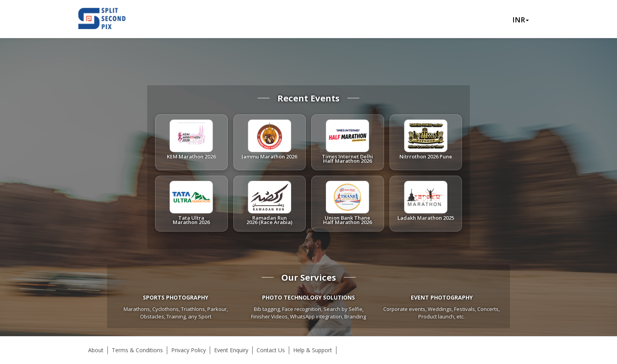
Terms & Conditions (137, 350)
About (96, 350)
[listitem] (191, 142)
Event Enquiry (231, 350)
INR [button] (521, 20)
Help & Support (313, 350)
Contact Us (271, 350)
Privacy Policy (188, 350)
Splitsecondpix (108, 19)
